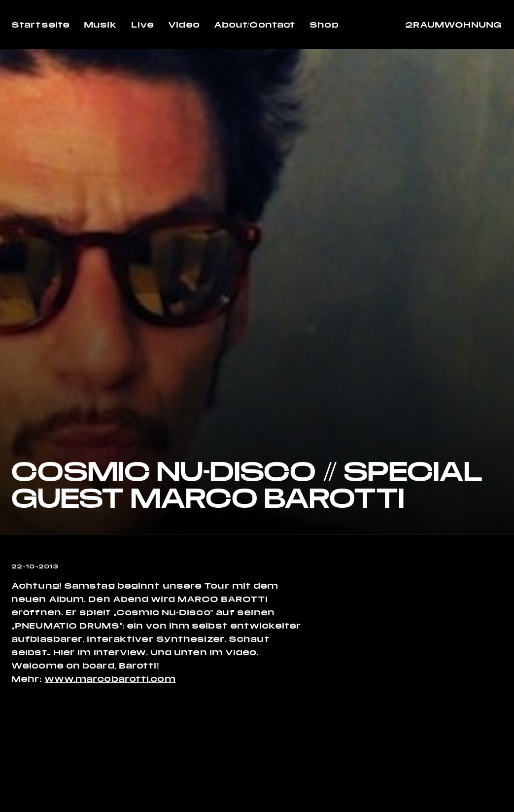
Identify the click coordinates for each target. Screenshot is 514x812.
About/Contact (255, 24)
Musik (101, 24)
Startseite (41, 24)
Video (184, 24)
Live (143, 24)
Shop (324, 24)
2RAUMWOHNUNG (454, 24)
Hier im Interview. (101, 652)
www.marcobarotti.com (110, 679)
